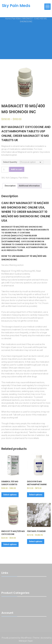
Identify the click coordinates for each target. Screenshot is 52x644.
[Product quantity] (5, 170)
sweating (13, 394)
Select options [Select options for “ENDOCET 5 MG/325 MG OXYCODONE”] (10, 544)
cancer (40, 356)
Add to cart (17, 169)
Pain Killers (17, 19)
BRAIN (8, 244)
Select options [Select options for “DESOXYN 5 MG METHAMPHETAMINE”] (36, 495)
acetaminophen (25, 280)
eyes (32, 391)
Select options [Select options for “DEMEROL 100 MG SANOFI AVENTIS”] (10, 495)
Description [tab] (10, 186)
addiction (22, 426)
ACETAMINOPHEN (11, 241)
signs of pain (11, 347)
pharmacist (11, 277)
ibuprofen (8, 371)
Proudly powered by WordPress (17, 638)
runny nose (39, 391)
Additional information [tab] (29, 186)
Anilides (30, 149)
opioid (10, 362)
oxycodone (12, 280)
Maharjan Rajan (26, 641)
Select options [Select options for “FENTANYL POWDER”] (36, 541)
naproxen (17, 371)
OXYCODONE (9, 239)
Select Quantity (10, 162)
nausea (13, 297)
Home (8, 19)
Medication (9, 274)
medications (11, 344)
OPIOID (7, 236)
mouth (25, 291)
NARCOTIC (17, 236)
